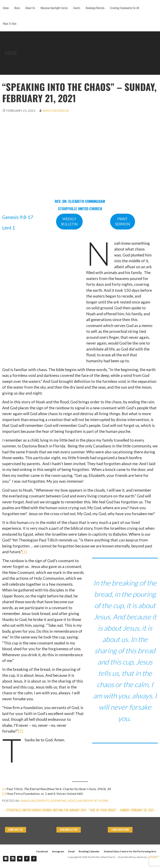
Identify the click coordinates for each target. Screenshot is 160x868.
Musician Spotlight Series (54, 8)
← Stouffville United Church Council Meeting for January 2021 (44, 810)
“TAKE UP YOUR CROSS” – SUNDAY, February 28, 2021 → (123, 810)
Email (71, 851)
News (17, 8)
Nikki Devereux (56, 111)
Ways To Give (10, 24)
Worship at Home (94, 801)
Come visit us (15, 830)
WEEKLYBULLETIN (69, 222)
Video (72, 801)
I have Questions (120, 830)
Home (6, 8)
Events (77, 8)
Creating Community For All (125, 8)
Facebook (42, 851)
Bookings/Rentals (95, 8)
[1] (25, 552)
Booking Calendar (89, 851)
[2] (20, 731)
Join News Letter (69, 830)
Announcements (35, 801)
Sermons (59, 801)
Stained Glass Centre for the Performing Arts (130, 851)
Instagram (58, 851)
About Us (30, 8)
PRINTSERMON (123, 222)
